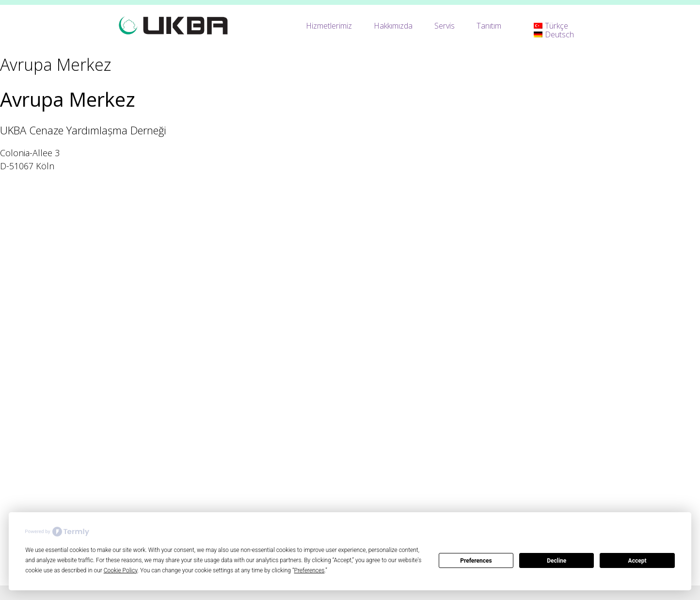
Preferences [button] (310, 570)
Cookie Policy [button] (121, 570)
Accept (637, 561)
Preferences (476, 561)
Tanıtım (489, 26)
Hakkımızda (393, 26)
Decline (557, 561)
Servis (445, 26)
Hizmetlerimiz (329, 26)
